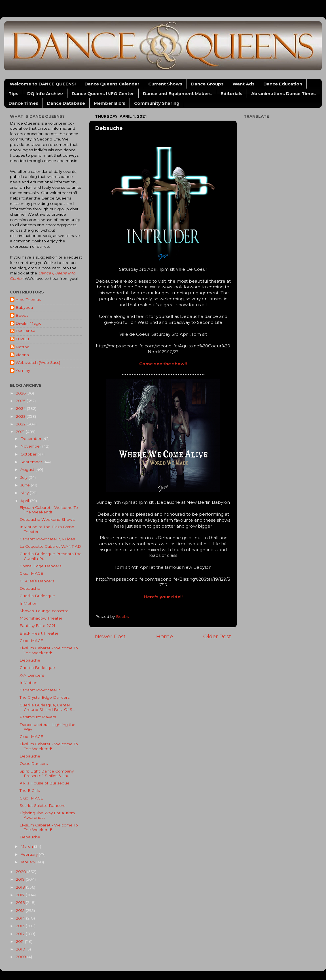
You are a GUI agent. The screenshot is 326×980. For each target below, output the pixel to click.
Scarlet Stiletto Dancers (42, 805)
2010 (21, 949)
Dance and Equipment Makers (177, 94)
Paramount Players (38, 717)
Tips (13, 94)
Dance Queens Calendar (112, 84)
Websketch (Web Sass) (38, 362)
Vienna (22, 355)
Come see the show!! (163, 364)
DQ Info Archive (45, 94)
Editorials (231, 94)
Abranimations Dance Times (283, 94)
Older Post (217, 636)
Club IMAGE (31, 573)
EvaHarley (25, 331)
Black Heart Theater (39, 633)
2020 (22, 872)
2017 (21, 895)
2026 (21, 393)
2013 (21, 926)
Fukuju (22, 339)
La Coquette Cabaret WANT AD (50, 546)
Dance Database (66, 103)
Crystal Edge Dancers (40, 566)
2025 (21, 401)
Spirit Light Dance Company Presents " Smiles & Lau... (47, 773)
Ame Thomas (28, 299)
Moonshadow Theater (41, 618)
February (30, 854)
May (25, 493)
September (32, 462)
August (28, 469)
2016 (21, 903)
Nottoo (23, 347)
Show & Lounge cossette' (45, 611)
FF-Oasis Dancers (37, 581)
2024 (21, 408)
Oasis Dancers (34, 763)
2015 (21, 910)
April (25, 501)
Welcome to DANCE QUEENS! (43, 84)
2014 (21, 918)
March (27, 846)
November (31, 446)
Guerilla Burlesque (37, 596)
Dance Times (23, 103)
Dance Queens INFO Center (103, 94)
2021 (21, 432)
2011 (20, 941)
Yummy (23, 370)
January (28, 862)
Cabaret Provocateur (40, 690)
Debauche (30, 588)
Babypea (24, 307)
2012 (21, 934)
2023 (21, 416)
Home (165, 636)
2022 (21, 424)
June (26, 485)
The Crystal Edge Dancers (45, 697)
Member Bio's (110, 103)
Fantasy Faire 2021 (37, 626)
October (29, 454)
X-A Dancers (32, 675)
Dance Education (283, 84)
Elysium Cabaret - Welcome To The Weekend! (49, 510)
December (31, 438)
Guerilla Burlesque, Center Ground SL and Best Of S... (47, 707)
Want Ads (244, 84)
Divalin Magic (28, 323)
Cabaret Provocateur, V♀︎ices (47, 539)
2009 (22, 957)
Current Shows (165, 84)
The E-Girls (30, 790)
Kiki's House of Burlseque (45, 783)
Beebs (22, 315)
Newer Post (110, 636)
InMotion (28, 603)
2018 (21, 887)
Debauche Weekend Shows (47, 519)
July (25, 477)
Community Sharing (157, 103)
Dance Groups (207, 84)
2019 (21, 879)
